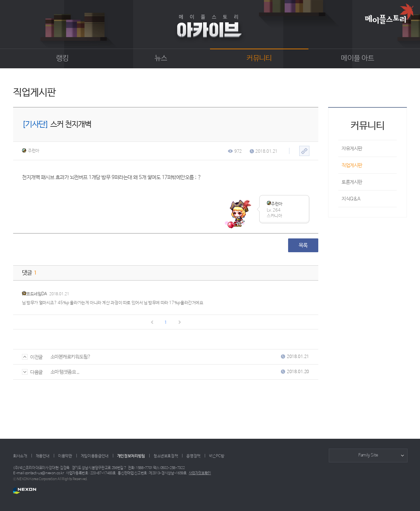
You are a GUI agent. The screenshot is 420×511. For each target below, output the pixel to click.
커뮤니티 (259, 58)
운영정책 (193, 456)
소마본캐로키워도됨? (71, 357)
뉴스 (161, 58)
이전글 (32, 357)
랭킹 (63, 58)
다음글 (32, 372)
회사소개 (20, 456)
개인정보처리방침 (131, 456)
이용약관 (65, 456)
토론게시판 (352, 182)
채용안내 (43, 456)
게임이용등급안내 (95, 456)
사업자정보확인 (200, 473)
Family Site (368, 455)
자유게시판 (352, 149)
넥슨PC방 (217, 456)
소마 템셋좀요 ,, (65, 372)
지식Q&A (351, 199)
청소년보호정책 (166, 456)
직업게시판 (352, 165)
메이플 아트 (357, 58)
